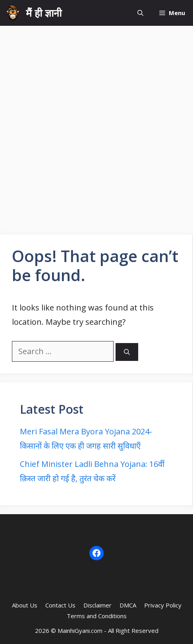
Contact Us (60, 605)
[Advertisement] (96, 126)
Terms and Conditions (97, 616)
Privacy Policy (163, 605)
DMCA (128, 605)
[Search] (127, 352)
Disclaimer (97, 605)
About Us (25, 605)
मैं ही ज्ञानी (44, 13)
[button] (140, 13)
